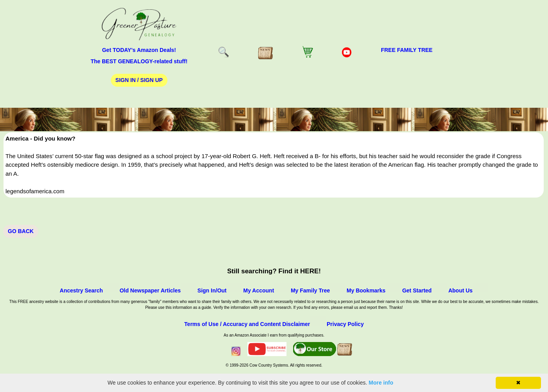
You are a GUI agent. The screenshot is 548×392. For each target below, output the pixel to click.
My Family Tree (310, 290)
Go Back (21, 231)
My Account (259, 290)
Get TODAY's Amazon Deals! (139, 50)
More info (381, 383)
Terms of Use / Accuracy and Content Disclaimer (247, 324)
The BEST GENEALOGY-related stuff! (139, 61)
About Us (461, 290)
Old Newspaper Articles (150, 290)
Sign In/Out (212, 290)
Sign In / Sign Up (139, 80)
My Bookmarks (366, 290)
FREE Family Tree (407, 50)
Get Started (417, 290)
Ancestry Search (81, 290)
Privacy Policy (345, 324)
